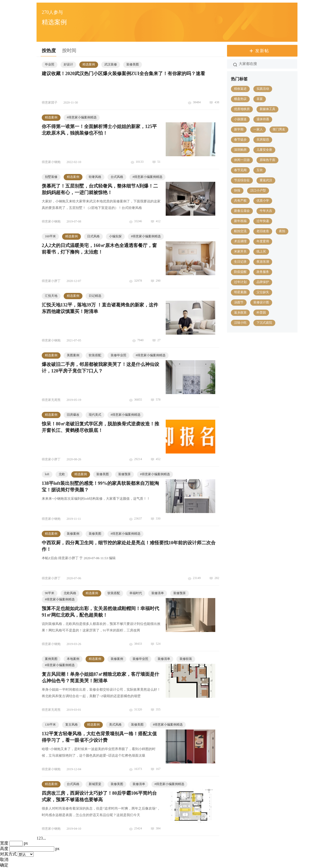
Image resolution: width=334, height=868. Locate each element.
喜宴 (260, 99)
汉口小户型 (258, 190)
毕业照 (50, 64)
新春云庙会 (242, 211)
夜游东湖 (263, 262)
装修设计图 (261, 302)
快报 (237, 190)
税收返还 (240, 89)
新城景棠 (95, 784)
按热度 (49, 51)
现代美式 (95, 415)
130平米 (50, 725)
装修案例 (73, 534)
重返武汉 (266, 180)
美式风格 (115, 725)
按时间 (69, 51)
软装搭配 (95, 355)
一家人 (258, 129)
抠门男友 (279, 129)
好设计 (68, 64)
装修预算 (124, 474)
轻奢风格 (95, 177)
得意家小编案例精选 (82, 117)
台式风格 (117, 177)
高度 (4, 849)
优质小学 (263, 201)
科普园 (261, 312)
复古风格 (71, 725)
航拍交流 (240, 231)
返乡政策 (240, 312)
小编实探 (115, 236)
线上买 (261, 251)
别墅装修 (51, 177)
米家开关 (240, 251)
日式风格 (93, 236)
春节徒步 (240, 140)
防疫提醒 (240, 272)
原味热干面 (267, 160)
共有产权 (240, 201)
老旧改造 (263, 231)
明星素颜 (240, 292)
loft (47, 474)
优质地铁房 (242, 109)
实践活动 (263, 89)
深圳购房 (240, 150)
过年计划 (240, 282)
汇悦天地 (51, 296)
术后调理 (240, 241)
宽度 (4, 843)
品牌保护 (263, 282)
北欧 (62, 474)
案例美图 (51, 659)
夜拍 (282, 231)
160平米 (50, 236)
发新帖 (262, 51)
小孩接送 (240, 119)
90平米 (50, 593)
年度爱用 (263, 241)
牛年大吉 (266, 211)
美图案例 (73, 355)
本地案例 (73, 659)
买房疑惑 (263, 140)
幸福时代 (136, 593)
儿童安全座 (264, 150)
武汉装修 (111, 64)
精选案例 (89, 64)
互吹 (260, 170)
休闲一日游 (242, 160)
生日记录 (240, 262)
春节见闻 (240, 170)
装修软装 (186, 659)
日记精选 (95, 296)
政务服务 (263, 272)
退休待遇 (263, 119)
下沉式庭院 (264, 323)
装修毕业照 (118, 355)
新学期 (239, 129)
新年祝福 (240, 221)
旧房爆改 (73, 415)
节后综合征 (242, 180)
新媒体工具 (267, 109)
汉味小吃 (240, 323)
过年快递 (263, 221)
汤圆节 (239, 302)
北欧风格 (70, 593)
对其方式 (8, 854)
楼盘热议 (240, 99)
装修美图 (133, 64)
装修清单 (158, 593)
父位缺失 (263, 292)
